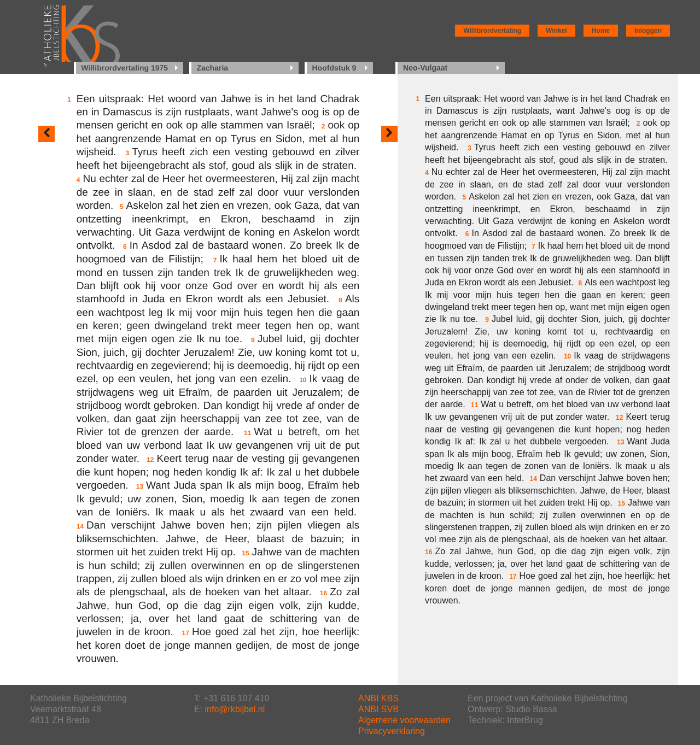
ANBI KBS (378, 698)
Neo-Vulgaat (425, 68)
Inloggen (648, 31)
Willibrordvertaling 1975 (125, 68)
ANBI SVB (378, 709)
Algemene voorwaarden (404, 720)
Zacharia (213, 68)
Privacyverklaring (392, 731)
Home (601, 31)
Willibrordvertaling (492, 31)
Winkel (556, 31)
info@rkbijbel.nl (235, 709)
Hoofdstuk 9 (334, 68)
